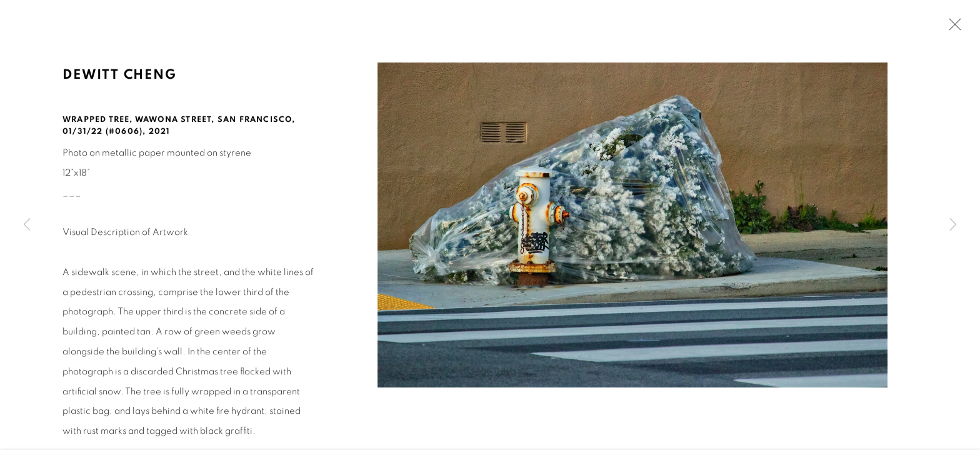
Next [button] (953, 225)
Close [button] (952, 28)
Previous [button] (27, 225)
